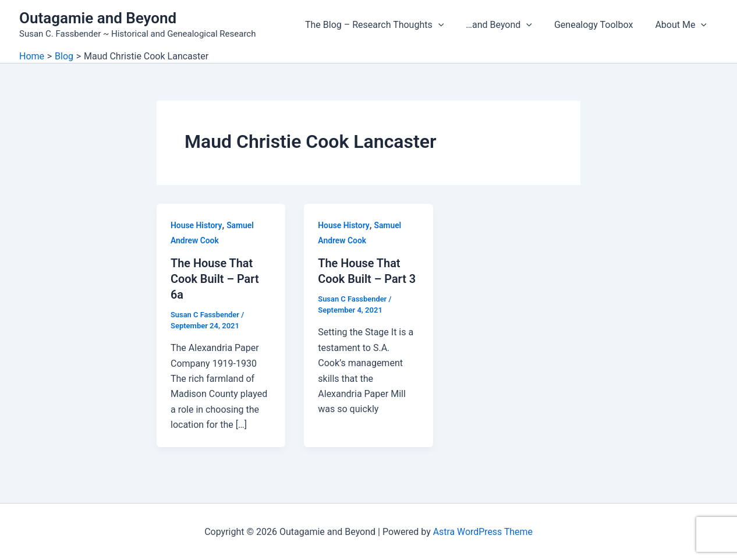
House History (196, 225)
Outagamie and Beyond (98, 18)
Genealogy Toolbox (599, 25)
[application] (451, 25)
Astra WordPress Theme (483, 531)
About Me (683, 25)
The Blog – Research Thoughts (387, 25)
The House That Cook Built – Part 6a (215, 278)
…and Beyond (508, 25)
